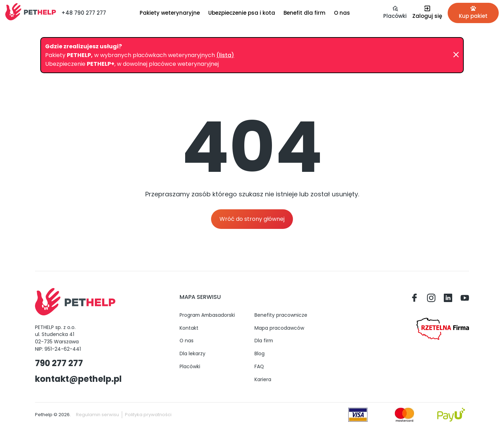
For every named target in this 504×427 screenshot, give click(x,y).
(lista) (225, 55)
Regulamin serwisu (97, 415)
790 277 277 (59, 363)
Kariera (263, 379)
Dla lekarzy (192, 353)
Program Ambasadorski (207, 315)
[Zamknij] (456, 55)
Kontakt (189, 328)
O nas (187, 341)
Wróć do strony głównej (252, 219)
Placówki (190, 366)
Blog (260, 353)
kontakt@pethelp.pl (78, 379)
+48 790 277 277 (84, 13)
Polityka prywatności (148, 415)
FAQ (259, 366)
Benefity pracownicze (281, 315)
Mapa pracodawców (279, 328)
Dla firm (264, 341)
